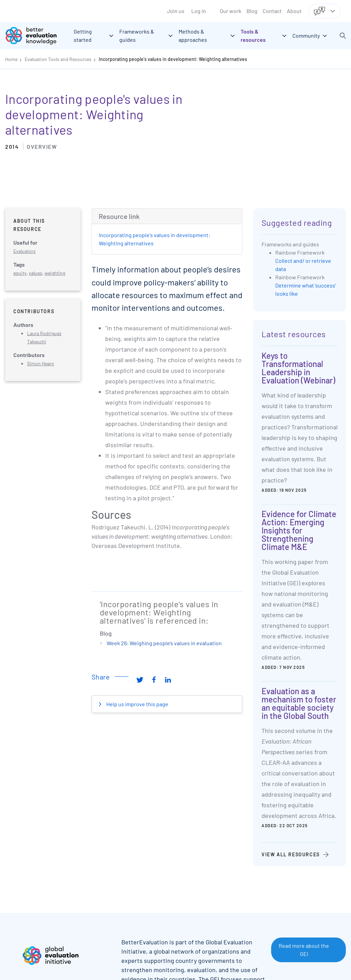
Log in (199, 11)
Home (11, 59)
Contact (272, 11)
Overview (42, 146)
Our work (231, 11)
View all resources (291, 854)
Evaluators (25, 251)
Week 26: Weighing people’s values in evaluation (164, 643)
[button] (343, 36)
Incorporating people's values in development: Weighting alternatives (173, 59)
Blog (252, 11)
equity (20, 273)
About (294, 11)
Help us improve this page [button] (137, 704)
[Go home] (36, 36)
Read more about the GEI (304, 950)
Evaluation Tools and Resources (58, 59)
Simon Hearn (41, 363)
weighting (55, 273)
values (35, 273)
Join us (176, 11)
